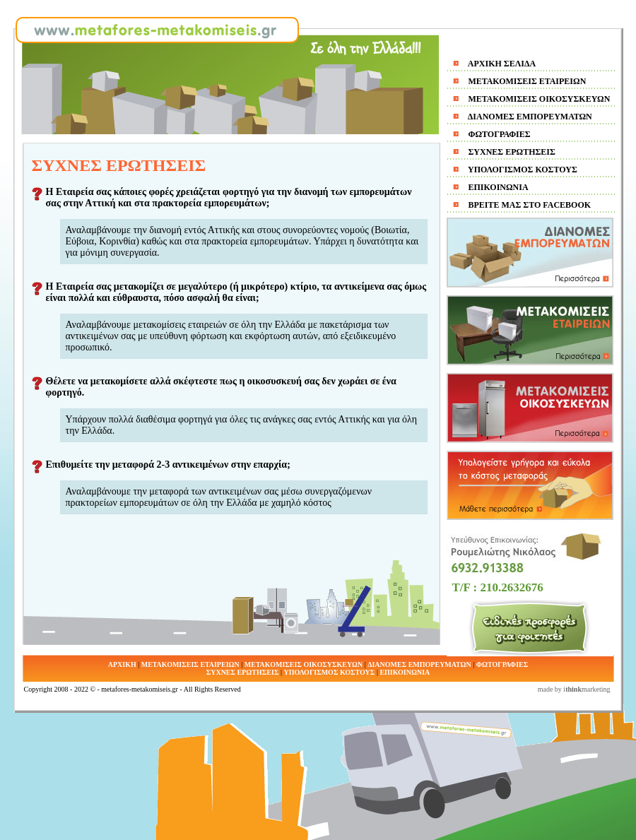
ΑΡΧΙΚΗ (122, 664)
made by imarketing (574, 689)
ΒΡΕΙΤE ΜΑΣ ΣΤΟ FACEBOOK (529, 205)
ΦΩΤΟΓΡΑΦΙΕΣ (499, 134)
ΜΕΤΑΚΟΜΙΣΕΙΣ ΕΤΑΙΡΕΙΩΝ (526, 81)
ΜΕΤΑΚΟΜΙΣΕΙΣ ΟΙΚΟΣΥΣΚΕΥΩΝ (538, 99)
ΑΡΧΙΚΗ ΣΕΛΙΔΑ (501, 64)
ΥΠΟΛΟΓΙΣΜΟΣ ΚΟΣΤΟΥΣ (522, 170)
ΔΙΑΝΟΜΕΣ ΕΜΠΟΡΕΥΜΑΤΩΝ (529, 117)
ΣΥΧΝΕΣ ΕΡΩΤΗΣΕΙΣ (511, 152)
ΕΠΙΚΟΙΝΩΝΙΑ (497, 187)
